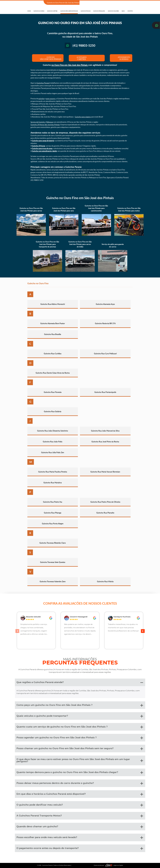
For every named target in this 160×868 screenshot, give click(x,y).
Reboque (50, 122)
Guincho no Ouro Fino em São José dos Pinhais (80, 198)
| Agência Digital (114, 865)
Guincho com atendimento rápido (44, 151)
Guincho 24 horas (38, 146)
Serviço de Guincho (38, 122)
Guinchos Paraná (43, 83)
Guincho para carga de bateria (43, 141)
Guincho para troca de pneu (42, 148)
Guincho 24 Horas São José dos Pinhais (45, 125)
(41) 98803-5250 (126, 3)
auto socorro (51, 99)
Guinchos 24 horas (66, 70)
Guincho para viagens (83, 117)
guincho (41, 99)
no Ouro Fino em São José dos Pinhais (70, 65)
